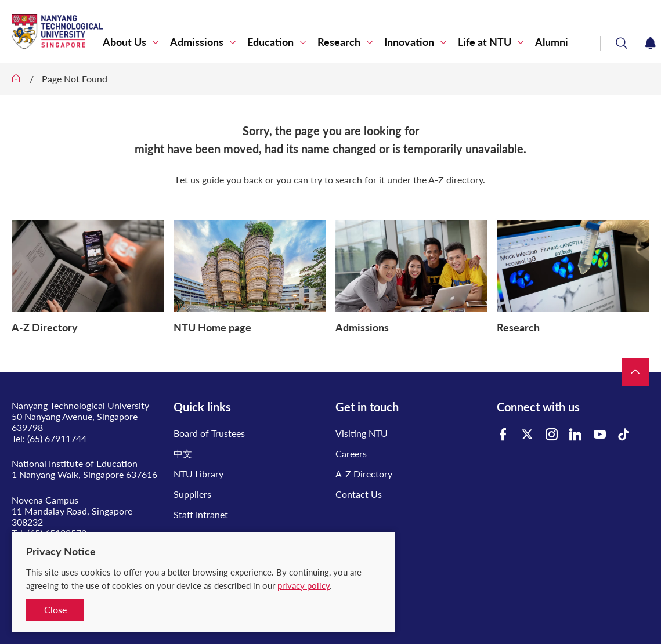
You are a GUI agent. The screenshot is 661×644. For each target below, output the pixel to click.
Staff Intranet (201, 514)
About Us (124, 42)
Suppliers (192, 494)
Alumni (552, 42)
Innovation (409, 42)
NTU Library (198, 474)
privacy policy (304, 585)
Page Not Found (75, 79)
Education (270, 42)
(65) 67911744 (57, 438)
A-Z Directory (364, 474)
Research (339, 42)
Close (55, 609)
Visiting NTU (362, 433)
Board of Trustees (209, 433)
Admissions (197, 42)
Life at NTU (485, 42)
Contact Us (359, 494)
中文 (183, 453)
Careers (351, 453)
